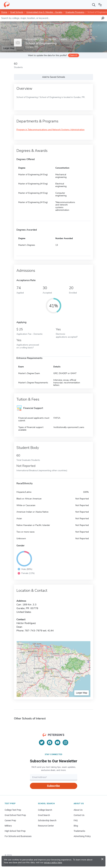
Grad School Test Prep (15, 815)
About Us (78, 810)
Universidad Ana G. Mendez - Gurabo (44, 12)
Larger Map (9, 48)
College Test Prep (13, 810)
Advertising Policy (82, 836)
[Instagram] (65, 742)
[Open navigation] (100, 5)
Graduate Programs (75, 12)
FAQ (76, 820)
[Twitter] (42, 742)
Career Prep (10, 820)
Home (4, 12)
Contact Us (79, 815)
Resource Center (46, 826)
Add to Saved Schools (54, 77)
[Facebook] (50, 742)
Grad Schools (17, 12)
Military (8, 826)
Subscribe (53, 786)
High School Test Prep (15, 831)
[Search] (94, 5)
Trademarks (79, 831)
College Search (45, 810)
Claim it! (73, 55)
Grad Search (44, 815)
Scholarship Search (47, 820)
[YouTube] (58, 742)
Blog (76, 826)
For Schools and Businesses (18, 836)
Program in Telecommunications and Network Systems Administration (50, 130)
